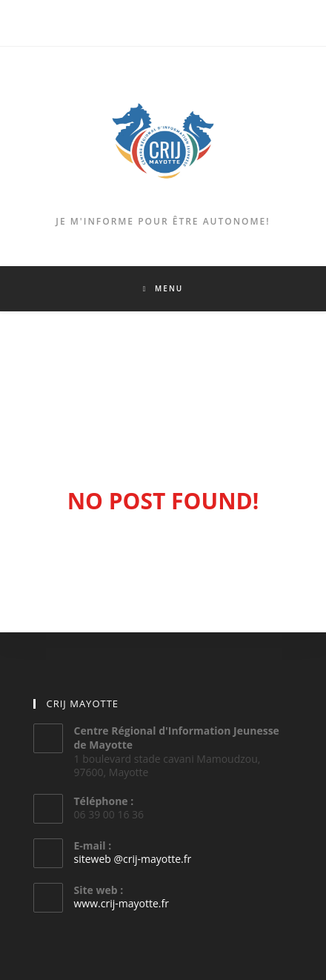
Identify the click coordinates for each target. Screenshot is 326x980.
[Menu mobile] (163, 289)
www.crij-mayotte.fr (122, 903)
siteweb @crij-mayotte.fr (133, 859)
